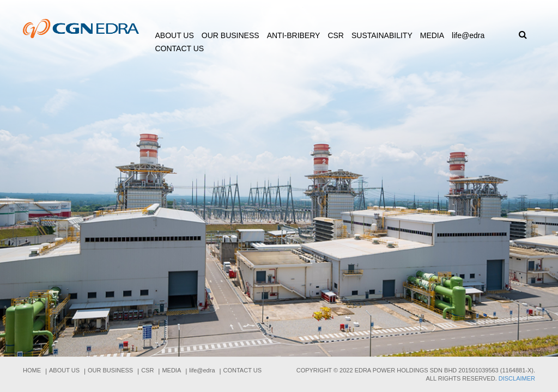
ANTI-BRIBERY (294, 35)
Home (32, 370)
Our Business (231, 35)
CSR (336, 35)
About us (175, 35)
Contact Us (180, 48)
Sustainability (382, 35)
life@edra (468, 35)
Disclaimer (517, 378)
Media (432, 35)
